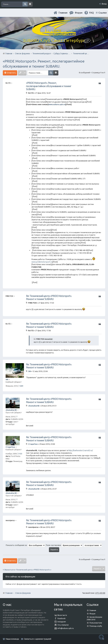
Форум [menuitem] (79, 13)
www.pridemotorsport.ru (42, 262)
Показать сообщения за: (25, 545)
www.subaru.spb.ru (57, 104)
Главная (63, 13)
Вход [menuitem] (104, 4)
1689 (21, 386)
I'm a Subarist (63, 625)
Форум (92, 614)
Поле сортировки (64, 545)
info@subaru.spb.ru (66, 628)
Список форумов (23, 593)
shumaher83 (11, 410)
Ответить (11, 73)
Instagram (62, 622)
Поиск (25, 4)
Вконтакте (62, 615)
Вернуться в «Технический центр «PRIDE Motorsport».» (28, 570)
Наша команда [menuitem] (12, 639)
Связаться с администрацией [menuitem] (38, 639)
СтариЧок (10, 447)
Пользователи (96, 623)
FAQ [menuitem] (92, 13)
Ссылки (103, 13)
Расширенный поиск (30, 4)
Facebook (62, 618)
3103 (20, 454)
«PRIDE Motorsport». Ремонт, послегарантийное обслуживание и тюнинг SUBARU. (49, 86)
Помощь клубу (96, 626)
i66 (7, 379)
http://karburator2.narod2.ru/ (81, 450)
